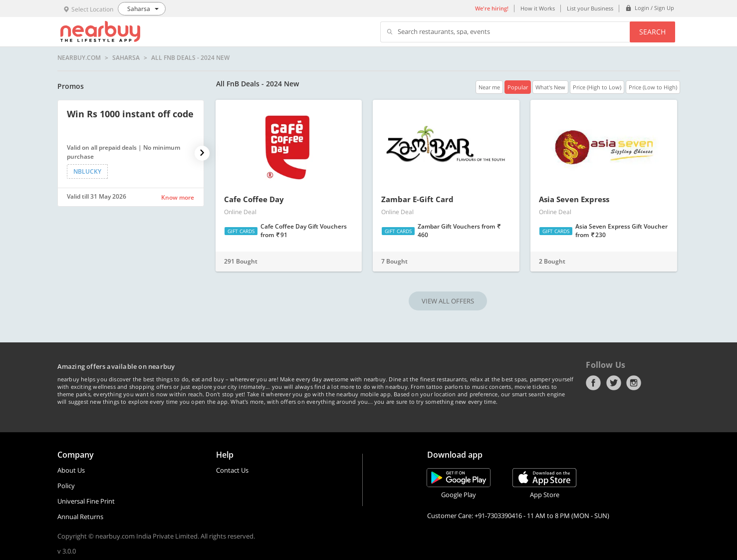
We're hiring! (492, 8)
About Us (71, 470)
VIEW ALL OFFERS (448, 301)
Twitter (614, 383)
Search (652, 32)
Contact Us (232, 470)
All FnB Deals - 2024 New (190, 58)
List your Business (590, 8)
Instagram (634, 383)
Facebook (593, 383)
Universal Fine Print (86, 501)
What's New (550, 87)
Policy (66, 486)
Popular (518, 87)
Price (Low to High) (653, 87)
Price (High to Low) (597, 87)
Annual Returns (80, 517)
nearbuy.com (79, 58)
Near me (489, 87)
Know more (178, 197)
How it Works (538, 8)
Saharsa (126, 58)
